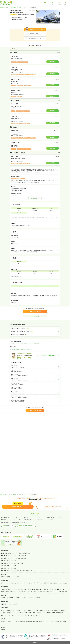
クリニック (33, 589)
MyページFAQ (50, 520)
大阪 (5, 563)
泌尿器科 (49, 613)
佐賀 (11, 571)
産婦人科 (30, 613)
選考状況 (26, 517)
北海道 (10, 553)
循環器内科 (31, 610)
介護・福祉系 (36, 583)
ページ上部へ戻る (35, 316)
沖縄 (31, 571)
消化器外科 (4, 613)
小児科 (25, 613)
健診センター (53, 592)
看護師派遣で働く (40, 520)
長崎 (15, 571)
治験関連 (65, 583)
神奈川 (9, 558)
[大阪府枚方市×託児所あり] (35, 335)
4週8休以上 (11, 621)
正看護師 (3, 577)
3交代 (6, 604)
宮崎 (24, 571)
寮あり (41, 621)
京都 (8, 563)
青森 (13, 553)
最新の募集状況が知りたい (34, 34)
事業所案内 (4, 630)
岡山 (8, 566)
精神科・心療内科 (56, 613)
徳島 (5, 568)
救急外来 (17, 583)
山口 (18, 566)
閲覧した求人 (4, 520)
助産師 (17, 577)
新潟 (9, 556)
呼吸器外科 (56, 610)
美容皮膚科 (9, 610)
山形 (26, 553)
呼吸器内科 (18, 610)
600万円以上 (25, 598)
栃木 (22, 558)
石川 (16, 556)
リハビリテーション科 (17, 615)
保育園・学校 (49, 583)
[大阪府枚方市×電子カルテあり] (35, 328)
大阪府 (20, 8)
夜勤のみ (16, 604)
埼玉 (13, 558)
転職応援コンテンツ (29, 520)
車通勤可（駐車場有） (21, 349)
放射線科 (63, 613)
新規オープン (4, 621)
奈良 (18, 563)
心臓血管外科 (63, 610)
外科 (52, 610)
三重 (15, 561)
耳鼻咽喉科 (39, 613)
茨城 (19, 558)
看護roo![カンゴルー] (4, 8)
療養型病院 (20, 589)
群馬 (25, 558)
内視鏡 (60, 583)
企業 (66, 592)
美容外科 (3, 610)
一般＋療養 (14, 589)
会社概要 (3, 627)
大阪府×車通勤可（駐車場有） (26, 344)
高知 (15, 568)
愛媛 (12, 568)
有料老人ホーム (14, 592)
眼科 (34, 613)
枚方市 (25, 8)
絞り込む (13, 49)
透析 (25, 583)
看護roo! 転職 (13, 8)
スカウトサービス (17, 520)
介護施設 (52, 589)
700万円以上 (32, 598)
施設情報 (38, 46)
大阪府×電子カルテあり (14, 344)
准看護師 (8, 577)
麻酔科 (3, 615)
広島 (5, 566)
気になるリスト (62, 517)
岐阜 (8, 561)
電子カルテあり (13, 349)
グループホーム (34, 592)
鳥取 (12, 566)
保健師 (13, 577)
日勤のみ (11, 604)
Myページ (15, 517)
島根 (15, 566)
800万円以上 (39, 598)
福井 (19, 556)
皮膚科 (44, 613)
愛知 (5, 561)
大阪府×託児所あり (37, 344)
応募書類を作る (51, 517)
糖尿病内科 (47, 610)
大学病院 (8, 589)
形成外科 (21, 613)
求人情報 (32, 46)
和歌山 (22, 563)
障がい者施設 (46, 592)
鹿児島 (28, 571)
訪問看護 (30, 583)
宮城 (20, 553)
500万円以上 (18, 598)
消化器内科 (24, 610)
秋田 (23, 553)
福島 (29, 553)
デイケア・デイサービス (24, 592)
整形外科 (16, 613)
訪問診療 (55, 583)
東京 (5, 558)
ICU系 (22, 583)
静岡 (12, 561)
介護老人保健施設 (5, 592)
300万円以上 (4, 598)
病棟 (2, 583)
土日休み (17, 621)
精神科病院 (26, 589)
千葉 (16, 558)
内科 (13, 610)
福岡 (8, 571)
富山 (12, 556)
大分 (21, 571)
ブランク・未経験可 (54, 621)
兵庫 (12, 563)
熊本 (18, 571)
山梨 (22, 556)
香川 (8, 568)
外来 (5, 583)
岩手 (17, 553)
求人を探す (38, 517)
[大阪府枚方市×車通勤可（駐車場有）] (35, 331)
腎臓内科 (41, 610)
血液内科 (36, 610)
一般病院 (3, 589)
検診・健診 (42, 583)
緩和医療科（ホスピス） (36, 615)
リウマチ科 (8, 615)
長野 (25, 556)
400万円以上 (11, 598)
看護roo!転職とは (5, 517)
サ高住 (41, 592)
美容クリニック (40, 589)
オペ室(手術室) (11, 583)
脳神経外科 (10, 613)
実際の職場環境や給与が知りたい (36, 38)
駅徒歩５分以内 (23, 621)
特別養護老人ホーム (59, 589)
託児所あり (29, 349)
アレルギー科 (26, 615)
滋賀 (15, 563)
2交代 (2, 604)
